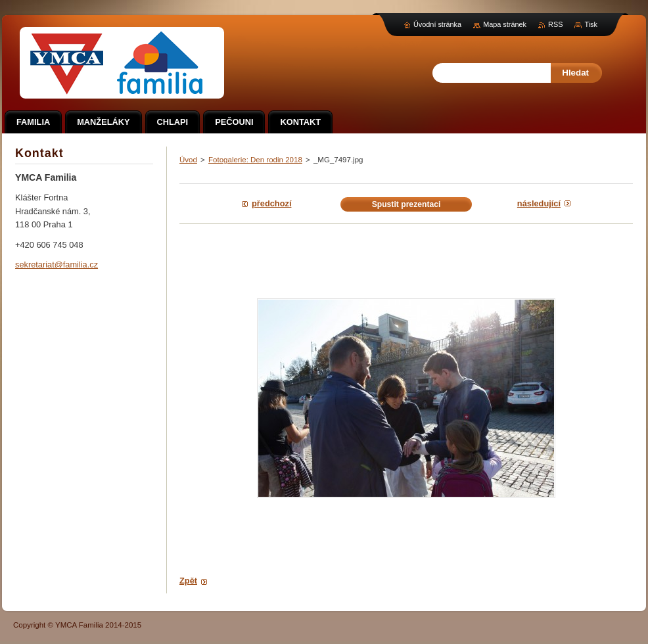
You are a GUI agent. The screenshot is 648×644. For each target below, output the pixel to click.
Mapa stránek (505, 24)
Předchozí (271, 203)
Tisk (591, 24)
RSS (555, 24)
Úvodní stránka (437, 24)
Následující (539, 203)
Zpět (188, 581)
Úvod (188, 160)
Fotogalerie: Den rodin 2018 (255, 160)
